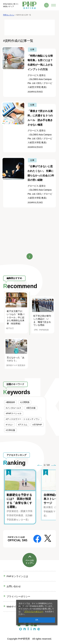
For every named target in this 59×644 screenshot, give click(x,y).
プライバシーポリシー (34, 612)
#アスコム (23, 425)
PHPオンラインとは (17, 576)
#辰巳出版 (31, 408)
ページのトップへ (30, 562)
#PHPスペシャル (14, 413)
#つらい (9, 425)
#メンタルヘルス (14, 408)
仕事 (32, 49)
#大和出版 (10, 430)
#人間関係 (25, 402)
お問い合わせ (14, 586)
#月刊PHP (37, 425)
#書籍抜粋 (10, 402)
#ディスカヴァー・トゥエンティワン (23, 419)
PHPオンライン (9, 15)
